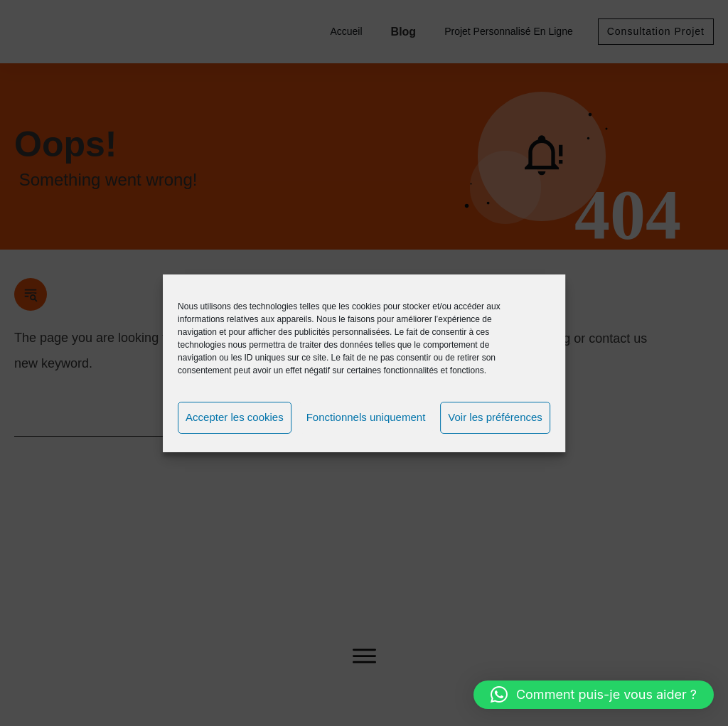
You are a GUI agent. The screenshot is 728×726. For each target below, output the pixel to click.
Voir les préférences (495, 417)
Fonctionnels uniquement (366, 417)
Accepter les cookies (235, 417)
